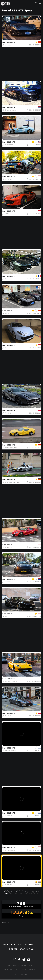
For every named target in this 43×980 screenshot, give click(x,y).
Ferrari (5, 42)
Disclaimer (21, 974)
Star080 (7, 313)
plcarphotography (11, 448)
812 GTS (12, 42)
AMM (6, 279)
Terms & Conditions (14, 969)
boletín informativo (21, 949)
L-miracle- (8, 45)
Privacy (33, 969)
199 (36, 892)
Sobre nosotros (13, 944)
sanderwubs (9, 582)
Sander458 (8, 816)
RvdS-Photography (11, 681)
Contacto (31, 944)
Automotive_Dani (11, 751)
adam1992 (8, 547)
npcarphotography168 (12, 482)
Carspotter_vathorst (11, 110)
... (31, 892)
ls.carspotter (9, 145)
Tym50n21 (8, 413)
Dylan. (7, 214)
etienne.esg (9, 179)
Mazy (6, 616)
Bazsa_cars (9, 885)
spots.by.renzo (10, 850)
